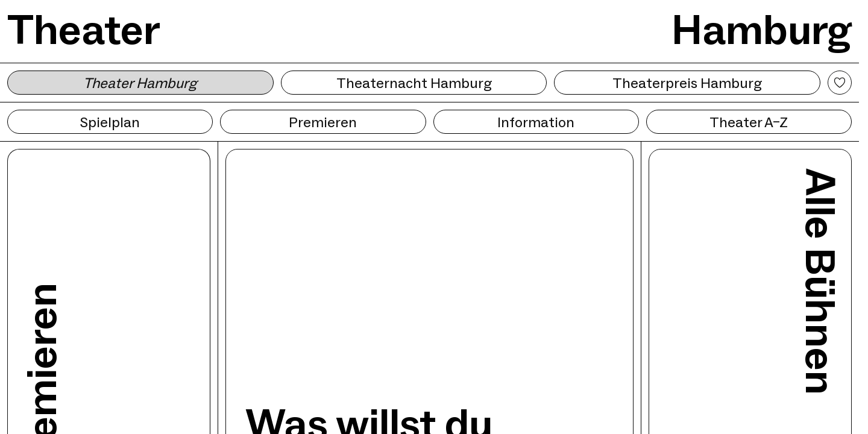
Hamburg (762, 30)
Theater (84, 30)
